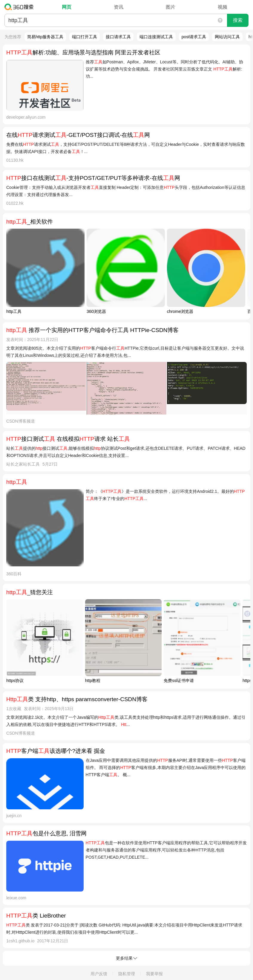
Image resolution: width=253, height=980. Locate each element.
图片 (171, 7)
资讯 (119, 7)
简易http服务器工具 (45, 37)
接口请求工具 (118, 37)
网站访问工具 (227, 37)
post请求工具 (194, 37)
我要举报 (154, 974)
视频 (223, 7)
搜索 (238, 20)
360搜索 (20, 7)
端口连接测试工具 (156, 37)
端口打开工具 (85, 37)
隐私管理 (127, 974)
